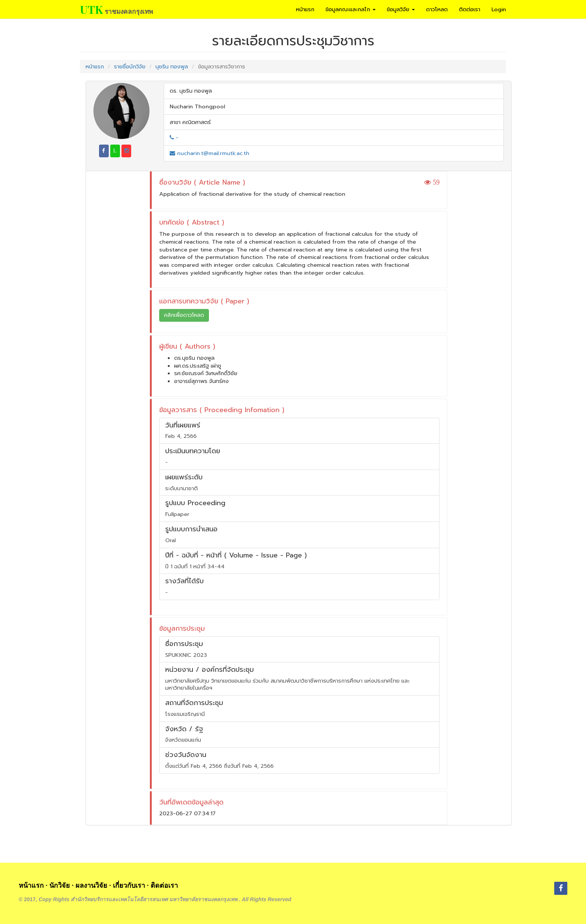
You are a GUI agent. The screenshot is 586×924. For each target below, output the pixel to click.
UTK (91, 9)
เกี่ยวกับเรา (129, 886)
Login (499, 9)
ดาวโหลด (437, 9)
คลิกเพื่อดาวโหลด (184, 315)
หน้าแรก (305, 9)
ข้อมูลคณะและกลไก (351, 9)
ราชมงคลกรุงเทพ (129, 11)
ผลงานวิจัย (91, 886)
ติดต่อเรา (470, 9)
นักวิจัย (60, 886)
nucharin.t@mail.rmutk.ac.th (209, 153)
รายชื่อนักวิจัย (130, 67)
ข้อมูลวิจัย (401, 9)
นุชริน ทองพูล (172, 67)
